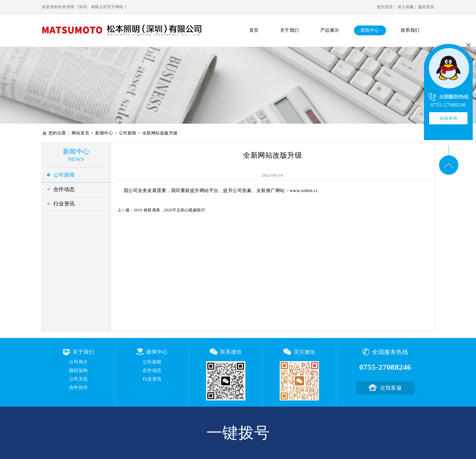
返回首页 (426, 7)
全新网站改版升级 (160, 133)
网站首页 (80, 133)
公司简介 (79, 362)
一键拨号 (238, 433)
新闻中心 (370, 30)
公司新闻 (128, 133)
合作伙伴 (79, 388)
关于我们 (290, 30)
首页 (254, 30)
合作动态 (64, 189)
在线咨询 (449, 118)
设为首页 (385, 7)
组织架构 (79, 371)
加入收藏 (406, 7)
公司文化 (79, 379)
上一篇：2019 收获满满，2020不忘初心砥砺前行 (161, 210)
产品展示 (330, 30)
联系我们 (410, 30)
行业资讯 (64, 204)
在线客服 (391, 388)
